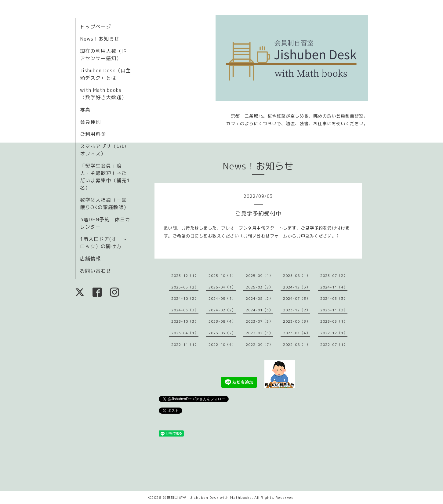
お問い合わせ (96, 271)
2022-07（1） (334, 344)
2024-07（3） (297, 298)
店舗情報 (90, 259)
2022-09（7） (259, 344)
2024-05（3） (334, 298)
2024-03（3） (185, 310)
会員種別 (90, 122)
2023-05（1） (334, 321)
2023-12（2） (297, 310)
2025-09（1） (259, 276)
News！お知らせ (100, 39)
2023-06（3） (297, 321)
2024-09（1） (222, 298)
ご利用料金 (93, 134)
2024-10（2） (185, 298)
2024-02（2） (222, 310)
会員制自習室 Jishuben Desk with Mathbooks (207, 497)
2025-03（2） (259, 287)
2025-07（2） (334, 276)
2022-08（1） (297, 344)
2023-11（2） (334, 310)
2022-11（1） (185, 344)
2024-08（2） (259, 298)
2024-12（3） (297, 287)
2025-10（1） (222, 276)
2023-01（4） (297, 333)
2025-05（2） (185, 287)
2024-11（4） (334, 287)
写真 (85, 110)
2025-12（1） (185, 276)
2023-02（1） (259, 333)
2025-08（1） (297, 276)
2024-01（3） (259, 310)
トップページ (96, 27)
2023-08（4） (222, 321)
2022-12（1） (334, 333)
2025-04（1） (222, 287)
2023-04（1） (185, 333)
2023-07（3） (259, 321)
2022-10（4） (222, 344)
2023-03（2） (222, 333)
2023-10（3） (185, 321)
